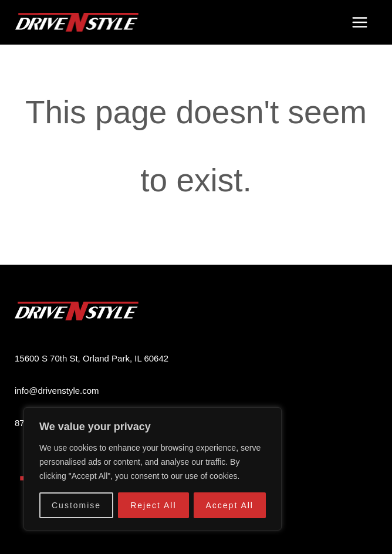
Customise (76, 505)
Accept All (230, 505)
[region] (153, 469)
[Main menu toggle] (359, 23)
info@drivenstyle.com (57, 391)
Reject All (153, 505)
